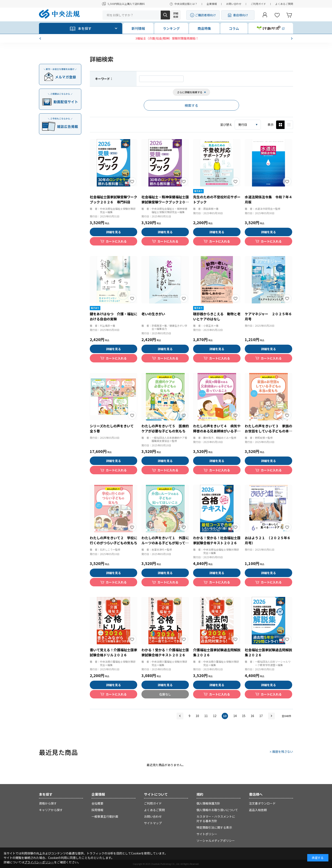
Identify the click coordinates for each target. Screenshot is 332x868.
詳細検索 (176, 15)
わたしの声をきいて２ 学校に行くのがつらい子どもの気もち (113, 540)
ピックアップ (289, 125)
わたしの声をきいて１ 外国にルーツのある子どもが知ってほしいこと (165, 543)
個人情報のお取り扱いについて (217, 810)
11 (206, 716)
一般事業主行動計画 (105, 816)
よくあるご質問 (284, 4)
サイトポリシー (207, 834)
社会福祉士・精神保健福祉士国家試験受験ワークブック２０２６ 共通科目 (165, 202)
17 (261, 716)
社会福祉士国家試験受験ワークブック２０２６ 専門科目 (113, 199)
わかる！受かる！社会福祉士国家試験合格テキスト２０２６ (217, 540)
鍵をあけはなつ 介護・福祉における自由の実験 (113, 316)
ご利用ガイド (258, 4)
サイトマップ (153, 823)
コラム (234, 28)
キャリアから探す (51, 810)
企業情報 (212, 4)
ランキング (171, 28)
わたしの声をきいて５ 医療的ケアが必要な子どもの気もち (165, 428)
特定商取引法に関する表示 (214, 827)
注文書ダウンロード (262, 803)
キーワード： (104, 79)
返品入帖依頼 (258, 810)
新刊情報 (138, 28)
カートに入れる (116, 241)
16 (252, 716)
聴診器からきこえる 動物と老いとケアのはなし (217, 316)
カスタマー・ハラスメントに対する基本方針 (216, 819)
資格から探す (48, 803)
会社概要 (97, 803)
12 (215, 716)
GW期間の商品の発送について (166, 38)
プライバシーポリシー (39, 862)
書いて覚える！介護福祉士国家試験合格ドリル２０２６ (113, 652)
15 (244, 716)
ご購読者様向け (205, 15)
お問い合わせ (234, 4)
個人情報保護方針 (208, 803)
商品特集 (204, 28)
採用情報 (97, 810)
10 (197, 716)
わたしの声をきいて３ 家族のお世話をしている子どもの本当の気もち (268, 431)
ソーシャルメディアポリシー (216, 841)
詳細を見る (113, 232)
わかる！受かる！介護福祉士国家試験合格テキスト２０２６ (165, 652)
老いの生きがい (153, 314)
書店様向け (241, 15)
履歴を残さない (283, 751)
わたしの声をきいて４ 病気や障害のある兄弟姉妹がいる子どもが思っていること (217, 431)
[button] (41, 38)
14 (235, 716)
